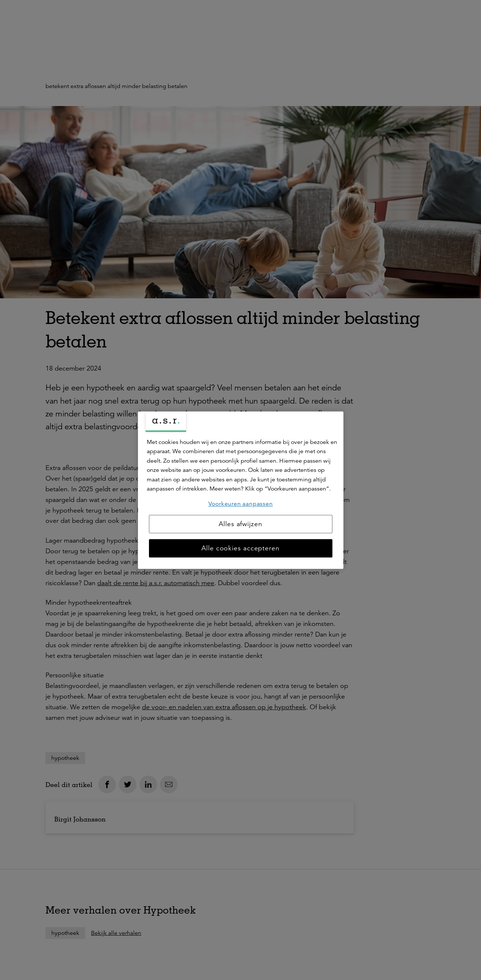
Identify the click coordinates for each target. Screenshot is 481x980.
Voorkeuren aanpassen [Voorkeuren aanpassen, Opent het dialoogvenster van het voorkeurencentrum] (241, 504)
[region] (241, 490)
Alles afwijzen (240, 524)
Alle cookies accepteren (240, 548)
